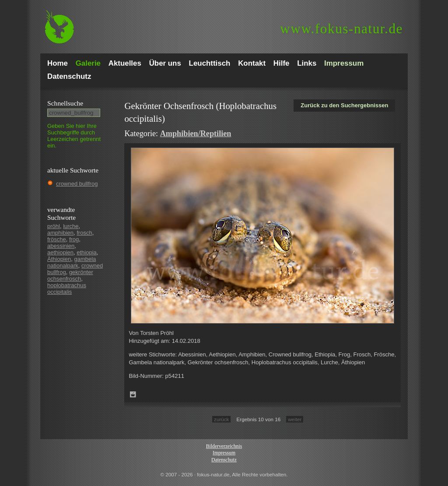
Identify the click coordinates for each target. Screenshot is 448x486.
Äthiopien (59, 259)
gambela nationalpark (72, 262)
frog (74, 239)
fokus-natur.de (341, 29)
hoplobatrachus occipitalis (67, 289)
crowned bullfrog (77, 184)
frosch (84, 233)
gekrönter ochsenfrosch (70, 275)
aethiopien (60, 252)
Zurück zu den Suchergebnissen (344, 105)
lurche (71, 226)
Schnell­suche (65, 103)
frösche (57, 239)
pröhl (54, 226)
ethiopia (87, 252)
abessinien (61, 246)
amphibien (60, 233)
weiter (295, 419)
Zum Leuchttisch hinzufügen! (133, 394)
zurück (221, 419)
